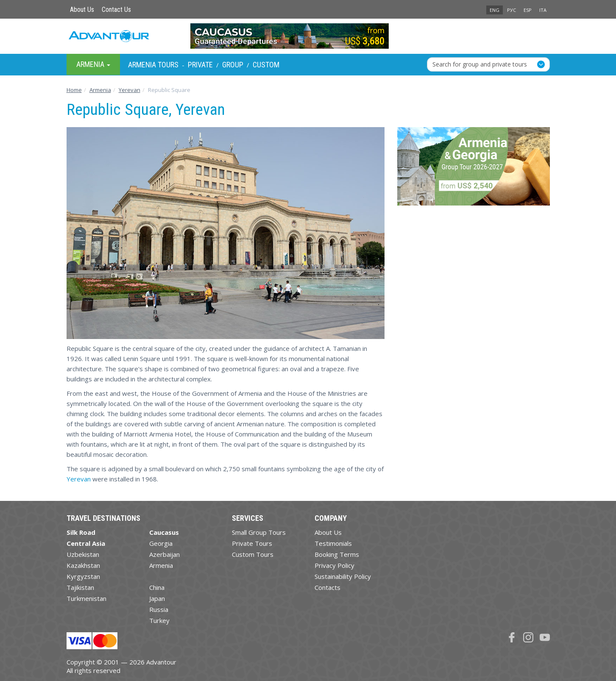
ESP (528, 10)
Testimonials (333, 543)
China (157, 587)
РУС (511, 10)
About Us (82, 10)
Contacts (328, 587)
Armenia (161, 565)
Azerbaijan (164, 554)
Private (200, 65)
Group (233, 65)
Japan (157, 598)
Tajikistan (80, 587)
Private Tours (252, 543)
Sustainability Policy (343, 576)
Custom (266, 65)
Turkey (159, 620)
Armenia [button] (93, 64)
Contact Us (116, 10)
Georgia (161, 543)
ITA (543, 10)
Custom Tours (253, 554)
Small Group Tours (259, 532)
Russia (159, 609)
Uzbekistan (83, 554)
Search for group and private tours (480, 64)
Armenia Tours (153, 65)
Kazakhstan (83, 565)
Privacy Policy (334, 565)
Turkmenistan (86, 598)
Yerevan (79, 479)
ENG (495, 10)
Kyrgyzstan (83, 576)
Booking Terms (337, 554)
